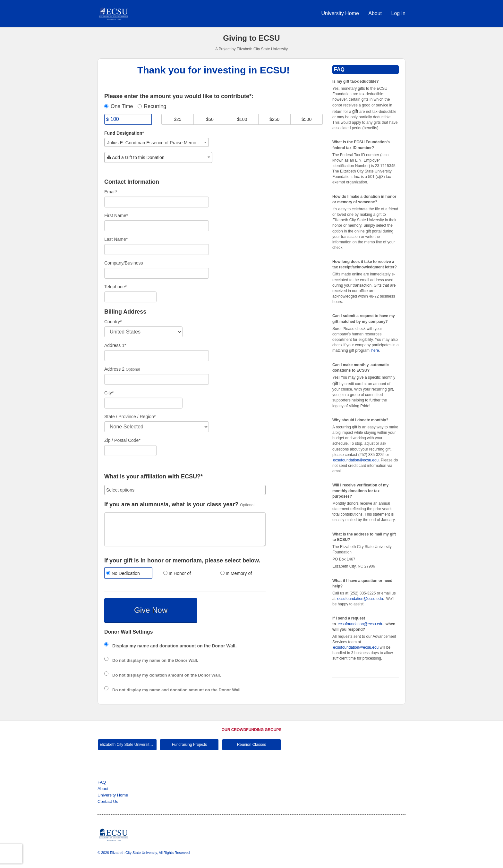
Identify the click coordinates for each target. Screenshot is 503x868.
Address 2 (114, 369)
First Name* (116, 215)
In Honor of (177, 573)
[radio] (128, 574)
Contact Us (108, 801)
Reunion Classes (252, 745)
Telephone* (115, 287)
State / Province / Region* (130, 417)
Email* (111, 192)
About (376, 13)
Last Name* (116, 239)
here (375, 350)
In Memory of (236, 573)
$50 (210, 119)
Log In (398, 13)
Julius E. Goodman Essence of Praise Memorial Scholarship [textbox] (158, 143)
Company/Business (124, 263)
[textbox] (158, 157)
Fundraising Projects (189, 745)
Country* (113, 322)
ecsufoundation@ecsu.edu (356, 460)
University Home (341, 13)
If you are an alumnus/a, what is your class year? (171, 505)
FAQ (102, 782)
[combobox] (157, 142)
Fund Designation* (124, 133)
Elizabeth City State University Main (128, 745)
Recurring (152, 106)
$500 (307, 119)
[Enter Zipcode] (130, 451)
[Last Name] (157, 249)
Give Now (151, 610)
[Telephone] (130, 297)
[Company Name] (157, 273)
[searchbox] (185, 490)
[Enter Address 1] (157, 356)
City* (109, 393)
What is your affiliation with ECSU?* (153, 477)
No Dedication (123, 573)
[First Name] (157, 226)
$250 (274, 119)
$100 (242, 119)
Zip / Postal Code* (122, 440)
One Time (119, 106)
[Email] (157, 202)
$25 (178, 119)
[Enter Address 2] (157, 379)
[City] (143, 403)
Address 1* (115, 345)
